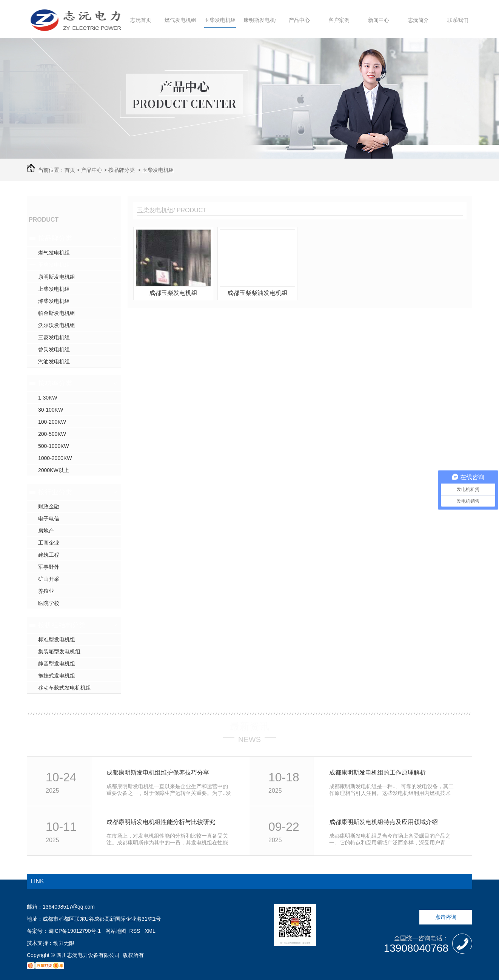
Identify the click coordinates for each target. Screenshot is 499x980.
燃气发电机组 (180, 20)
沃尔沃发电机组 (57, 325)
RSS (136, 931)
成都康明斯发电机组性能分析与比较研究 (161, 822)
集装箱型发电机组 (59, 651)
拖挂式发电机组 (57, 676)
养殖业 (46, 591)
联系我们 (458, 20)
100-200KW (52, 422)
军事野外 (49, 567)
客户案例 (339, 20)
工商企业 (49, 543)
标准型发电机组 (57, 639)
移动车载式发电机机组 (65, 688)
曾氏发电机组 (54, 349)
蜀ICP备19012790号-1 (74, 931)
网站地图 (116, 931)
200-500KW (52, 434)
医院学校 (49, 603)
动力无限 (64, 943)
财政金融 (49, 506)
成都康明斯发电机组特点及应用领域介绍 (383, 822)
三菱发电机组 (54, 337)
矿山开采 (49, 579)
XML (150, 931)
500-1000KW (54, 446)
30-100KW (51, 410)
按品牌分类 (122, 170)
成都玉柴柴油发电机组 (257, 293)
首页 (70, 170)
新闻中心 (379, 20)
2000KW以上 (54, 470)
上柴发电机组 (54, 289)
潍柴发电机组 (54, 301)
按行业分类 (55, 492)
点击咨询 (446, 917)
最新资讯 (250, 726)
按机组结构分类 (62, 625)
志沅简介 (418, 20)
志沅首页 (141, 20)
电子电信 (49, 519)
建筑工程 (49, 555)
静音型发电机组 (57, 664)
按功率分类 (55, 383)
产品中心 (299, 20)
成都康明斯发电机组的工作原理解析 (377, 772)
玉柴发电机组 (220, 20)
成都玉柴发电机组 (173, 293)
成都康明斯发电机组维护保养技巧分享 (158, 772)
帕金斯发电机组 (57, 313)
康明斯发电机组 (262, 20)
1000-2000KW (55, 458)
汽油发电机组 (54, 361)
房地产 (46, 531)
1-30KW (48, 398)
